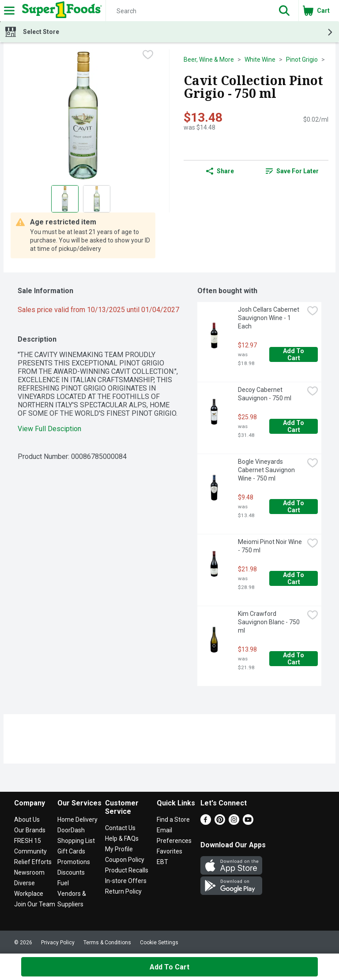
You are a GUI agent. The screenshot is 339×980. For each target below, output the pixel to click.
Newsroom (29, 872)
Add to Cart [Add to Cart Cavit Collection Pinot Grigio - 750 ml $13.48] (169, 967)
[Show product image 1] (65, 199)
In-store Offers (126, 881)
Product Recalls (127, 870)
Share (220, 171)
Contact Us (120, 828)
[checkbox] (148, 56)
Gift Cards (71, 851)
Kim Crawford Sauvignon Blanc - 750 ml (269, 622)
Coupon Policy (125, 860)
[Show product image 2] (97, 199)
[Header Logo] (60, 11)
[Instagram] (234, 822)
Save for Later (292, 171)
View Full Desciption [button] (49, 429)
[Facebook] (206, 822)
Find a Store (173, 820)
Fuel (63, 883)
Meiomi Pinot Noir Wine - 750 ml (271, 546)
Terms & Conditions (107, 943)
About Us (27, 820)
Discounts (71, 872)
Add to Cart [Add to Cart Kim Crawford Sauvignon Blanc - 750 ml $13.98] (294, 659)
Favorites (169, 851)
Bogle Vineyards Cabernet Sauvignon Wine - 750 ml (267, 470)
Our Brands (30, 830)
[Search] (188, 11)
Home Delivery (77, 820)
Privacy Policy (58, 943)
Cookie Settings (159, 943)
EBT (162, 862)
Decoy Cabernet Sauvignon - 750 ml (265, 394)
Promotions (74, 862)
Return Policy (123, 891)
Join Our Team (35, 904)
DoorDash (71, 830)
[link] (292, 171)
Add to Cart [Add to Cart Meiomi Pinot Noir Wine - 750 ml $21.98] (294, 578)
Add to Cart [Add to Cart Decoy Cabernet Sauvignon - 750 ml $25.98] (294, 426)
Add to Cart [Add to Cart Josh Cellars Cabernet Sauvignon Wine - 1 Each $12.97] (294, 354)
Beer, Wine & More (209, 60)
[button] (284, 11)
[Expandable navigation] (9, 11)
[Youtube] (248, 822)
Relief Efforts (33, 862)
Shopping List (76, 841)
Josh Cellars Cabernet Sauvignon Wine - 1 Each (269, 318)
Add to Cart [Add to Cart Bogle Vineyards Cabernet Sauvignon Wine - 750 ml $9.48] (294, 507)
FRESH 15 (28, 841)
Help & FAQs (122, 838)
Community (30, 851)
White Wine (260, 60)
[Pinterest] (220, 822)
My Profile (119, 849)
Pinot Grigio (302, 60)
